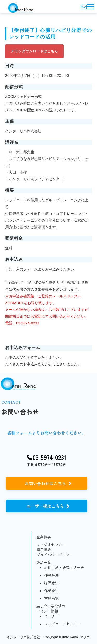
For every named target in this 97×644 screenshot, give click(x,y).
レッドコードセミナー (62, 624)
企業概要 (44, 537)
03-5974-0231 (50, 457)
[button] (91, 7)
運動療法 (51, 575)
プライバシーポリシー (55, 555)
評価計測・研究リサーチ (64, 568)
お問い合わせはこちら (45, 483)
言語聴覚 (51, 598)
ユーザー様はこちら (45, 506)
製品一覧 (44, 562)
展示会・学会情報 (51, 606)
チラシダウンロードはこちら (34, 51)
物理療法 (51, 583)
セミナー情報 (47, 611)
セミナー (51, 616)
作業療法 (51, 591)
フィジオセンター (51, 545)
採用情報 (44, 550)
